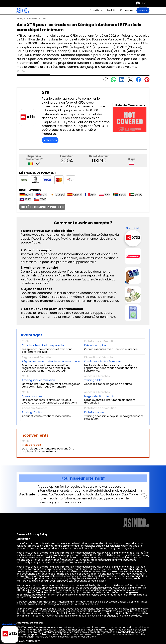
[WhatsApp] (114, 80)
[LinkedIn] (122, 80)
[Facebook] (139, 80)
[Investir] (143, 10)
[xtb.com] (50, 140)
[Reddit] (111, 10)
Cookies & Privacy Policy (32, 534)
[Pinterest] (147, 80)
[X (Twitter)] (130, 80)
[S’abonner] (126, 10)
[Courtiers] (96, 10)
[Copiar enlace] (105, 80)
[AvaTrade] (144, 496)
